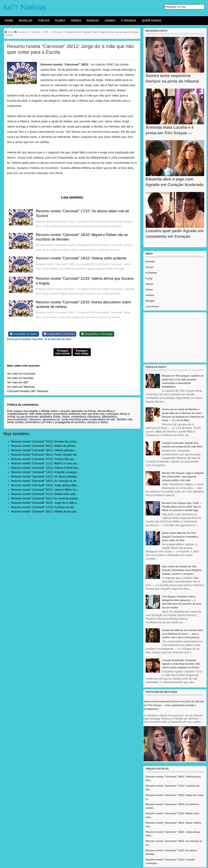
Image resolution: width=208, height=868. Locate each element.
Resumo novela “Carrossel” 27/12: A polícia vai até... (43, 507)
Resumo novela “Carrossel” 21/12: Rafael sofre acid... (44, 494)
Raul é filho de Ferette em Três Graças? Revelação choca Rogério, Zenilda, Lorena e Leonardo (182, 570)
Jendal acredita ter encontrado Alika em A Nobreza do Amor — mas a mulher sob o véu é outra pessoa (182, 634)
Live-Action (152, 307)
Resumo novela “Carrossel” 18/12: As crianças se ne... (45, 481)
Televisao (42, 391)
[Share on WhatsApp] (97, 334)
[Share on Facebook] (59, 334)
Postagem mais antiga (82, 352)
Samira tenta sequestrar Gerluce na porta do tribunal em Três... (172, 81)
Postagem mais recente (63, 352)
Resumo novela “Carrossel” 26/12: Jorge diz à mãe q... (45, 503)
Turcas (44, 20)
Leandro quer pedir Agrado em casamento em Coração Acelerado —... (175, 236)
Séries (76, 20)
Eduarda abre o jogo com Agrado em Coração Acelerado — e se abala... (175, 185)
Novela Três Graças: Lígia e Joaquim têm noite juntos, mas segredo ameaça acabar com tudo (183, 477)
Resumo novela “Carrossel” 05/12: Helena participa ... (44, 450)
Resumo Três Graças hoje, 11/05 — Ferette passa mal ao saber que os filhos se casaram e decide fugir (182, 507)
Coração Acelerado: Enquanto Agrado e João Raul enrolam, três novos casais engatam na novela (181, 664)
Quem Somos (152, 20)
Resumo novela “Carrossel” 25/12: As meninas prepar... (45, 498)
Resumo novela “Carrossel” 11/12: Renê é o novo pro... (45, 463)
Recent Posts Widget (155, 246)
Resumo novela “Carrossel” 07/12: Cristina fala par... (43, 459)
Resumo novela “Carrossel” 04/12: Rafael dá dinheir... (44, 446)
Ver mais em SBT (18, 382)
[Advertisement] (175, 337)
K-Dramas (129, 20)
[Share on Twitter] (24, 334)
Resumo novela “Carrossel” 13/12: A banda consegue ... (46, 472)
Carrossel (13, 391)
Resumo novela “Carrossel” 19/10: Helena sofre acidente (81, 258)
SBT (33, 391)
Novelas (26, 20)
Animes (110, 20)
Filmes (60, 20)
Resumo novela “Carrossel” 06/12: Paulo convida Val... (45, 455)
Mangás (93, 20)
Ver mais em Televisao (21, 387)
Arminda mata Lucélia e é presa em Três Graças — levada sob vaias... (170, 133)
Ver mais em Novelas (20, 378)
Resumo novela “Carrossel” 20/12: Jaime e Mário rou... (45, 490)
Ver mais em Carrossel (21, 374)
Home (9, 20)
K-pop (149, 279)
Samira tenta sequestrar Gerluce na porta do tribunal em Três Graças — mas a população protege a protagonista (174, 705)
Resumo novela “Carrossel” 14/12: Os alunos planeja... (45, 476)
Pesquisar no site (175, 7)
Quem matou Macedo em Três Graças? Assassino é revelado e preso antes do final (180, 537)
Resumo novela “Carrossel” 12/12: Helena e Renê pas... (46, 468)
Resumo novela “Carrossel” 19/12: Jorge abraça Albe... (45, 485)
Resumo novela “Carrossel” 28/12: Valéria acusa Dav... (45, 511)
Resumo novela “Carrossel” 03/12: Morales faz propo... (45, 441)
